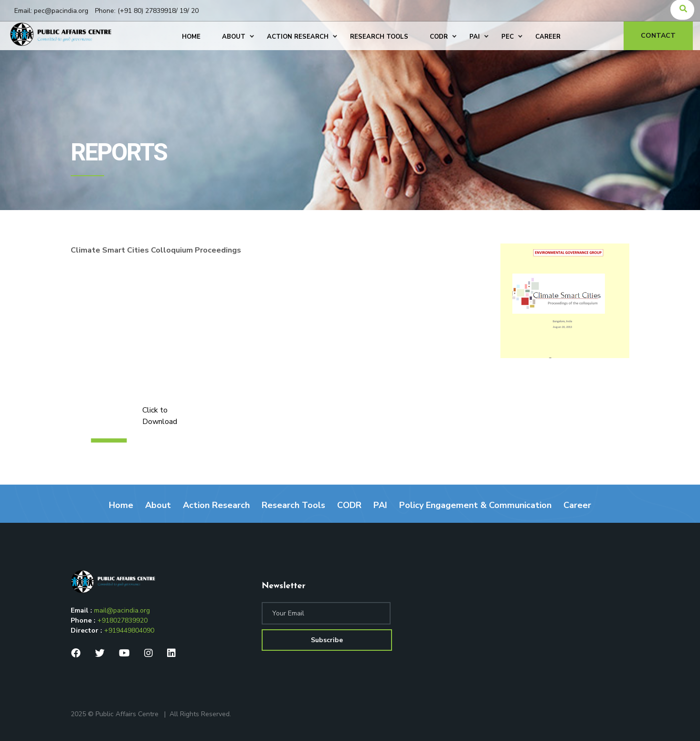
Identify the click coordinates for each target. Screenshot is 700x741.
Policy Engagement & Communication (475, 505)
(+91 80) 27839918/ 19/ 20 (158, 11)
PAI (380, 505)
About (158, 505)
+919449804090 (129, 630)
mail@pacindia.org (122, 610)
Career (577, 505)
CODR (349, 505)
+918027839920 (122, 620)
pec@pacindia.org (61, 11)
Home (121, 505)
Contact (660, 36)
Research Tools (293, 505)
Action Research (216, 505)
